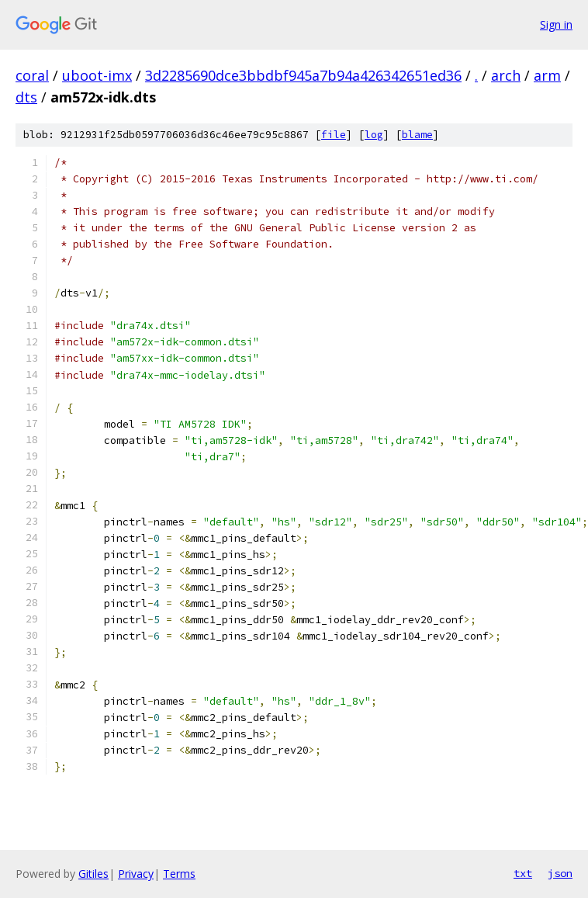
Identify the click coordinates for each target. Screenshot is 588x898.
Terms (179, 874)
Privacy (136, 874)
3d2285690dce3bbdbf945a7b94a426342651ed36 (303, 75)
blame (417, 135)
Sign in (556, 24)
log (374, 135)
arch (506, 75)
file (334, 135)
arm (547, 75)
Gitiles (93, 874)
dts (26, 97)
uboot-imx (97, 75)
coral (32, 75)
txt (523, 873)
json (560, 873)
